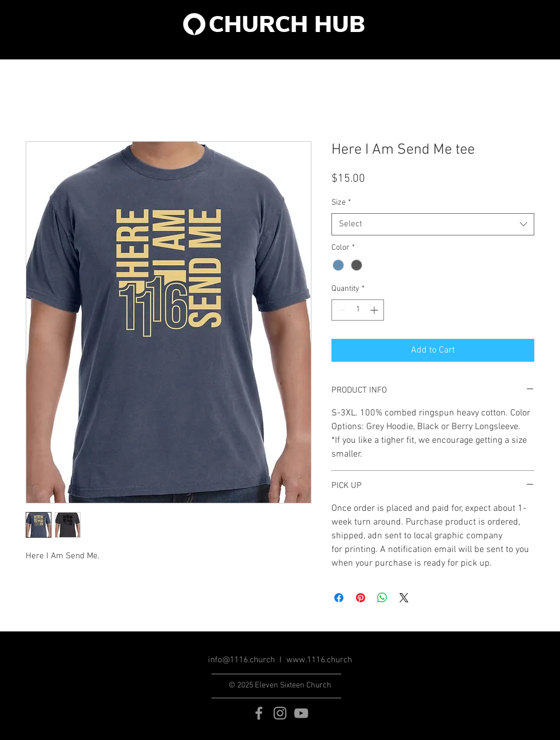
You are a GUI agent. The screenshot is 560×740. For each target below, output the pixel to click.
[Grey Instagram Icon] (280, 713)
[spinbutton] (358, 310)
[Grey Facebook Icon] (259, 713)
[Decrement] (340, 310)
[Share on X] (404, 598)
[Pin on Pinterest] (361, 598)
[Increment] (375, 310)
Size (341, 203)
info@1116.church (241, 660)
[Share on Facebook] (339, 598)
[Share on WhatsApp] (382, 598)
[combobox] (433, 224)
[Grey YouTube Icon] (301, 713)
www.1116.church (319, 660)
